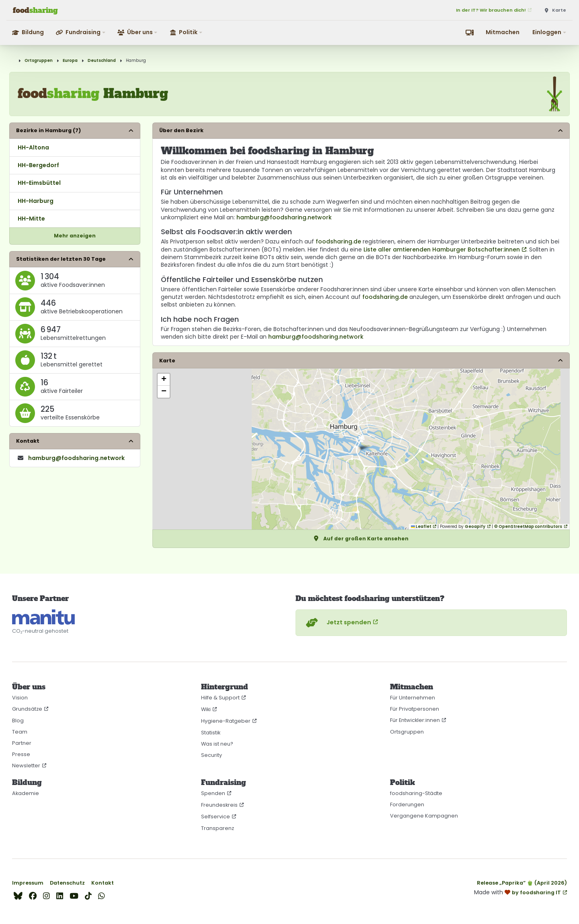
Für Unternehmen (413, 698)
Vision (20, 698)
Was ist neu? (217, 744)
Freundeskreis (219, 805)
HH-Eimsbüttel (39, 183)
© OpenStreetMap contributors (528, 526)
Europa (70, 60)
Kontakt (103, 883)
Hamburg (136, 60)
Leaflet (421, 526)
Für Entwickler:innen (415, 720)
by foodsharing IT (536, 892)
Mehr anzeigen (75, 236)
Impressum (28, 883)
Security (211, 755)
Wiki (206, 709)
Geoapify (475, 526)
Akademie (26, 793)
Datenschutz (67, 883)
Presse (21, 754)
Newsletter (26, 766)
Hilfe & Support (220, 698)
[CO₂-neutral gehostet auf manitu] (43, 617)
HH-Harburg (36, 201)
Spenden (213, 793)
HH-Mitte (31, 219)
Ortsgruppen (39, 60)
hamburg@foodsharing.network (284, 217)
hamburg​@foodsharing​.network (76, 458)
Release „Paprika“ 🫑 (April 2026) (522, 883)
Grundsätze (27, 709)
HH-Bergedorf (38, 165)
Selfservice (216, 817)
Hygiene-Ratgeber (226, 721)
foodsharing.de (338, 241)
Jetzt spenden (338, 623)
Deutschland (102, 60)
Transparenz (218, 828)
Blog (18, 721)
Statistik (211, 733)
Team (20, 732)
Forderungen (407, 804)
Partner (22, 743)
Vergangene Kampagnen (424, 816)
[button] (81, 32)
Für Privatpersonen (415, 709)
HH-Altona (33, 147)
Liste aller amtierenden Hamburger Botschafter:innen (442, 249)
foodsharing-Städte (416, 793)
